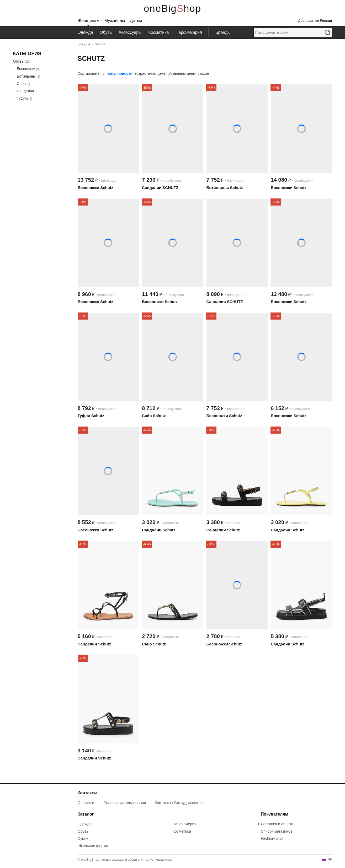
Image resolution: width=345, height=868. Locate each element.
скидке (203, 73)
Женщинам (89, 21)
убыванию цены (182, 73)
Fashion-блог (272, 838)
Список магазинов (277, 831)
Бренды (223, 32)
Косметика (158, 32)
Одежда (85, 32)
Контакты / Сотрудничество (179, 803)
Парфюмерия (189, 32)
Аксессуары (130, 32)
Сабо (21, 84)
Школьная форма (93, 846)
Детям (136, 21)
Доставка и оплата (277, 824)
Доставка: (315, 21)
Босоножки (26, 69)
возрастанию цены (150, 73)
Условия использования (125, 803)
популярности (120, 73)
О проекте (87, 803)
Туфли (22, 98)
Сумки (83, 838)
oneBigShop (173, 9)
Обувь (106, 32)
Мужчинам (115, 21)
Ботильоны (26, 76)
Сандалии (25, 91)
